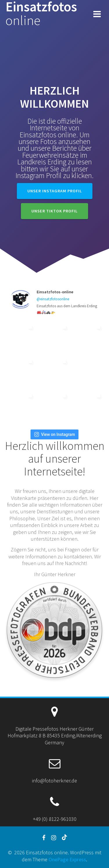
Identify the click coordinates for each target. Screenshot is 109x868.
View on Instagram (54, 434)
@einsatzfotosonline (53, 299)
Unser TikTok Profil (54, 211)
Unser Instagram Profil (55, 191)
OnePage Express (67, 859)
